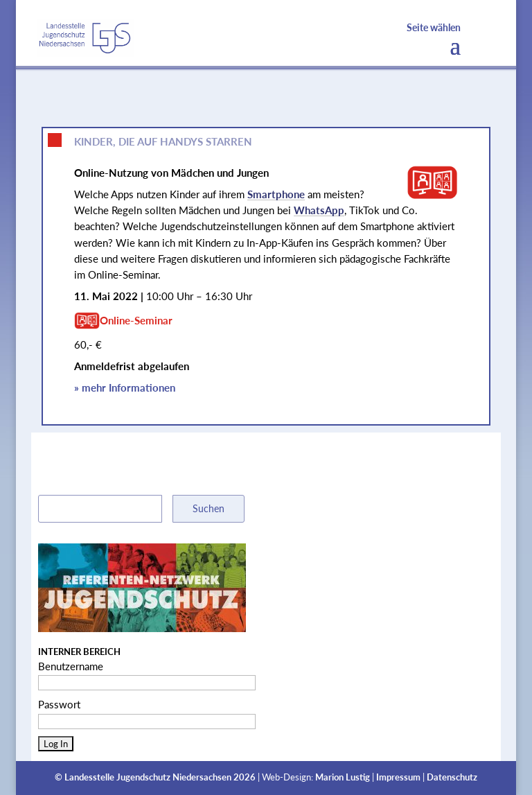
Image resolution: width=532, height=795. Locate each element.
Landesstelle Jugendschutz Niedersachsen (148, 777)
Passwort (59, 704)
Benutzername (71, 666)
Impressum (398, 777)
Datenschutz (452, 777)
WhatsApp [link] (319, 210)
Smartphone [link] (276, 194)
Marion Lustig (343, 777)
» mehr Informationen (125, 387)
